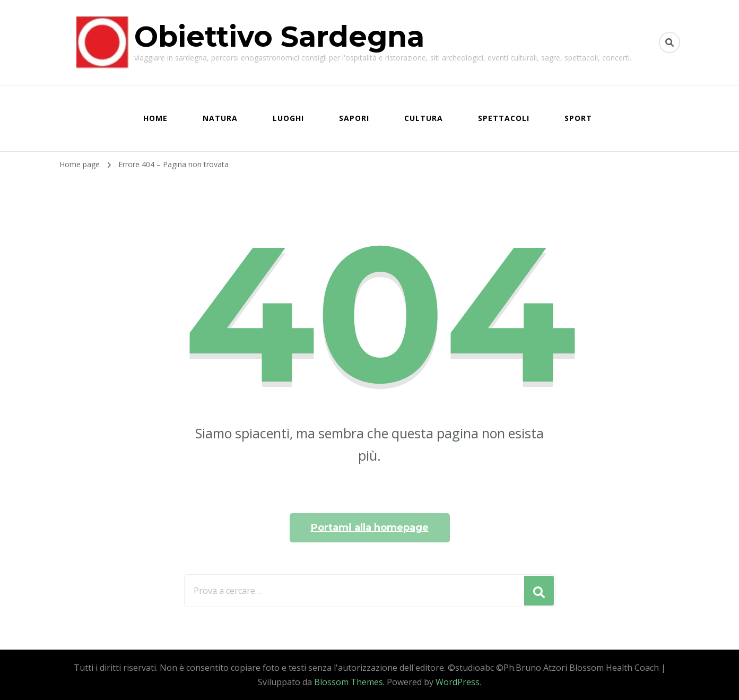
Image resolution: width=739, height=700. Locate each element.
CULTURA (424, 118)
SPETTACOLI (504, 118)
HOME (155, 118)
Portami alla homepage (370, 528)
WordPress (458, 682)
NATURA (220, 118)
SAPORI (354, 118)
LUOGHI (288, 118)
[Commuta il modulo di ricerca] (670, 42)
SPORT (578, 118)
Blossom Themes (349, 682)
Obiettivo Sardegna (279, 37)
